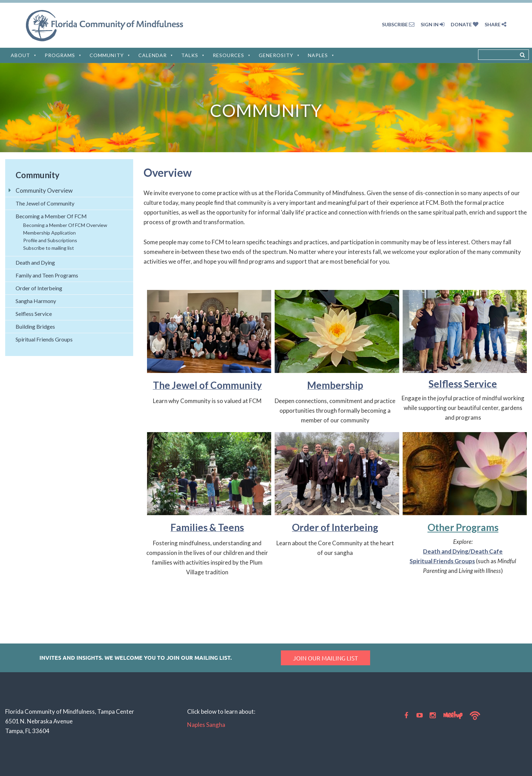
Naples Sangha (206, 725)
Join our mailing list (325, 658)
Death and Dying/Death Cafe (463, 551)
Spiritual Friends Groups (442, 561)
